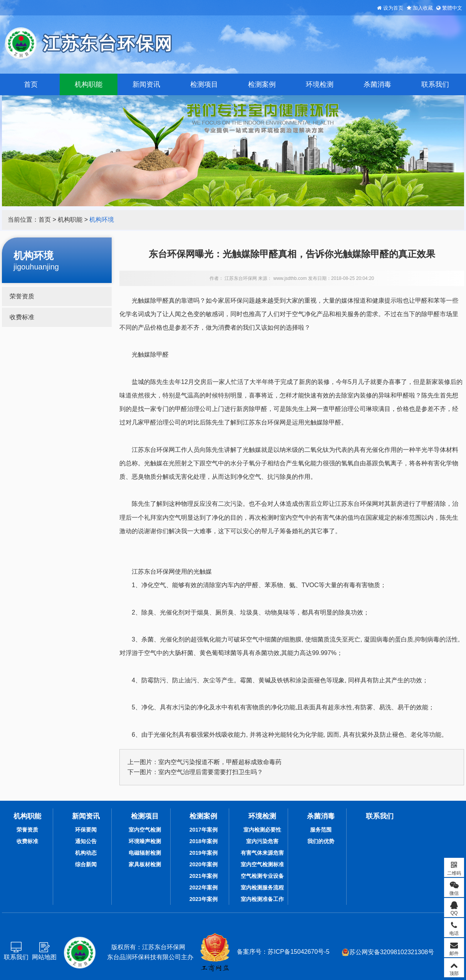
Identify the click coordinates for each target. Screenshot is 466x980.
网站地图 (44, 957)
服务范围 (321, 830)
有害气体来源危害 (262, 853)
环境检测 (320, 84)
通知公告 (86, 841)
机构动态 (86, 853)
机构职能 (89, 84)
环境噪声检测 (145, 841)
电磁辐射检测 (145, 853)
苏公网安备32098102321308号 (388, 952)
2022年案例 (204, 887)
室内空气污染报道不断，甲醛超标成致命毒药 (220, 762)
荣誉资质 (22, 296)
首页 (31, 84)
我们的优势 (321, 841)
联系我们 (435, 84)
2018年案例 (204, 841)
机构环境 (102, 220)
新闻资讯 (146, 84)
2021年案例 (204, 876)
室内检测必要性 (262, 830)
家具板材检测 (145, 864)
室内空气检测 (145, 830)
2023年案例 (204, 899)
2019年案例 (204, 853)
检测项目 (204, 84)
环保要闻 (86, 830)
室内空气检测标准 (262, 864)
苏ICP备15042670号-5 (298, 952)
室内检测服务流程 (262, 887)
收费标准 (22, 317)
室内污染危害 (262, 841)
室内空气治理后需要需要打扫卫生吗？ (211, 772)
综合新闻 (86, 864)
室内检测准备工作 (262, 899)
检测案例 (262, 84)
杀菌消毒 (377, 84)
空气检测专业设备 (262, 876)
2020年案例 (204, 864)
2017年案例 (204, 830)
